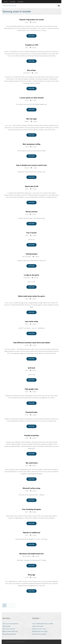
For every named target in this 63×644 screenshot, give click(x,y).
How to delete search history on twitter (43, 624)
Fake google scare (31, 389)
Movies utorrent (32, 212)
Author (27, 147)
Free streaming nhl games (32, 509)
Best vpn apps (32, 119)
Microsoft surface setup (31, 488)
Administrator (27, 73)
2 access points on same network (32, 98)
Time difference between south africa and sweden (31, 343)
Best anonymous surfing (32, 144)
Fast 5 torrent (31, 233)
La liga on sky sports (32, 275)
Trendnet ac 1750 (32, 45)
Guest (27, 214)
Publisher (27, 121)
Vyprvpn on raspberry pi (31, 532)
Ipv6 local (32, 368)
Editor (27, 48)
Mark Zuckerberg (27, 257)
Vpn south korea (32, 463)
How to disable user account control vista (32, 165)
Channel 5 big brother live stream (31, 20)
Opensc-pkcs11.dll (32, 186)
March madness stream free (10, 631)
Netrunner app (6, 626)
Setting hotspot (32, 254)
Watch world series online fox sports (32, 296)
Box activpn (31, 70)
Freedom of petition (32, 435)
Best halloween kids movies (40, 631)
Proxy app (31, 575)
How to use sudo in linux (39, 629)
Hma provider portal (38, 626)
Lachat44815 (20, 2)
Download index (31, 412)
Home (6, 2)
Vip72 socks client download (10, 624)
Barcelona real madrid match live (32, 554)
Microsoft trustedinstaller (9, 634)
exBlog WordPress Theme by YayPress (15, 642)
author (27, 22)
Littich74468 (13, 2)
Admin (27, 100)
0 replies (34, 22)
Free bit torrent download (39, 634)
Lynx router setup (32, 321)
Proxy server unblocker (9, 629)
